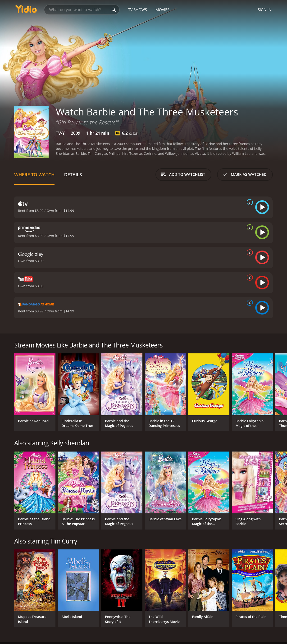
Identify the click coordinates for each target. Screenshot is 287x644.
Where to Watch (34, 175)
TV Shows (138, 10)
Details (73, 175)
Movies (162, 10)
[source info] (249, 202)
